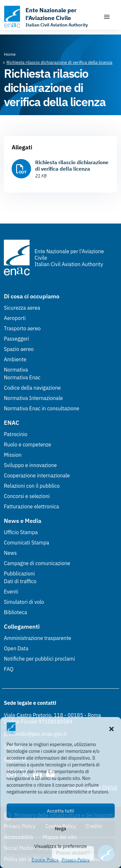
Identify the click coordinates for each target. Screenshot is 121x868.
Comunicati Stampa (26, 543)
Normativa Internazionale (33, 398)
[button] (111, 728)
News (10, 553)
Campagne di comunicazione (37, 563)
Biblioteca (15, 612)
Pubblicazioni (19, 574)
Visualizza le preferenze (60, 846)
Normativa (16, 370)
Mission (13, 455)
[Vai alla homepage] (50, 17)
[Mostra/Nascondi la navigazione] (107, 17)
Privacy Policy (76, 860)
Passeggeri (16, 339)
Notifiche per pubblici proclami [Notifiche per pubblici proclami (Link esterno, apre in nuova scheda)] (39, 659)
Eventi (11, 592)
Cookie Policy (45, 860)
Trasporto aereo (22, 328)
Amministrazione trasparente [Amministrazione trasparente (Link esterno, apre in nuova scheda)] (38, 638)
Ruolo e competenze (27, 444)
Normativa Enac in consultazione (42, 408)
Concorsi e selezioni (27, 496)
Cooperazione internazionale (37, 475)
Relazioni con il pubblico (32, 486)
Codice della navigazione (32, 388)
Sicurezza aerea (22, 308)
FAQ (9, 669)
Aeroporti (15, 318)
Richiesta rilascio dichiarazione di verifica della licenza (72, 165)
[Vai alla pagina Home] (10, 54)
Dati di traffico (20, 581)
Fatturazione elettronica (31, 506)
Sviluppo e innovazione (30, 465)
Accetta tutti (60, 811)
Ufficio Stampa (21, 532)
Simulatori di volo (24, 602)
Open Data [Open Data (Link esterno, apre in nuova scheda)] (16, 648)
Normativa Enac (22, 377)
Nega (60, 828)
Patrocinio (16, 434)
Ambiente (15, 359)
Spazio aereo (19, 349)
